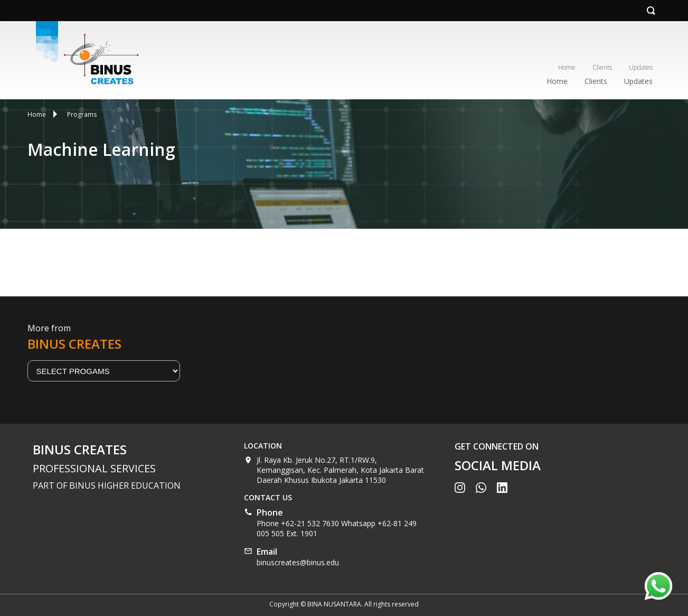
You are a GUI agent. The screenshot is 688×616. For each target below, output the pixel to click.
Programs (82, 114)
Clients (602, 67)
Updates (641, 67)
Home (567, 67)
